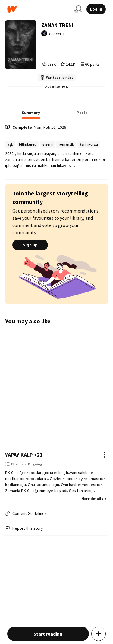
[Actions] (104, 455)
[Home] (38, 9)
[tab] (31, 114)
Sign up (30, 245)
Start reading (48, 634)
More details (95, 499)
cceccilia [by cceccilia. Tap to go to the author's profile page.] (57, 34)
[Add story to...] (99, 634)
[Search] (78, 9)
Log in (96, 9)
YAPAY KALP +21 (24, 455)
